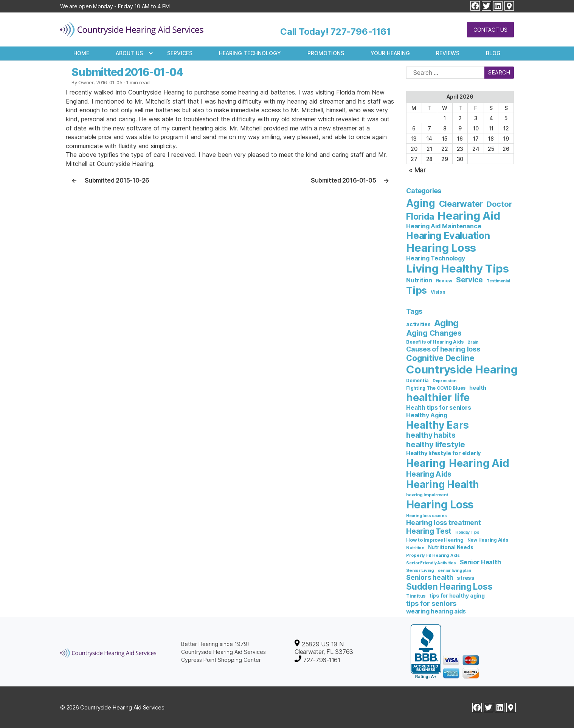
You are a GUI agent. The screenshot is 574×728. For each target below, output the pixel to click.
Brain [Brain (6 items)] (473, 342)
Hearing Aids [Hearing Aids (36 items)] (429, 474)
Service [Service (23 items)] (469, 280)
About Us (129, 53)
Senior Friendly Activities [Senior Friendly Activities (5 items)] (431, 563)
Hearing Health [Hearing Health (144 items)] (443, 484)
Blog (493, 53)
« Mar (417, 170)
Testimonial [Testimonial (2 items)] (498, 281)
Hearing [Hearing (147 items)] (426, 463)
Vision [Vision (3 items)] (438, 292)
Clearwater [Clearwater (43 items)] (461, 204)
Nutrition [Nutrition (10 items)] (419, 280)
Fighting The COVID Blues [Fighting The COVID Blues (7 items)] (436, 388)
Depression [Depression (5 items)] (444, 381)
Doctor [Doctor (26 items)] (499, 204)
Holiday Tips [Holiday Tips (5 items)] (467, 532)
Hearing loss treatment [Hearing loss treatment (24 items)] (444, 523)
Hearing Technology (250, 53)
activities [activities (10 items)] (418, 324)
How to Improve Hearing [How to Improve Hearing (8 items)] (435, 540)
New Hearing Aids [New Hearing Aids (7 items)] (488, 540)
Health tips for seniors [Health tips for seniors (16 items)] (438, 408)
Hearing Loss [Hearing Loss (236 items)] (441, 248)
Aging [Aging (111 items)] (421, 203)
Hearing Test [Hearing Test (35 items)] (429, 531)
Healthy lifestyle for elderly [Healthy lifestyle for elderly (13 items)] (444, 453)
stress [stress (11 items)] (466, 578)
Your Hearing (390, 53)
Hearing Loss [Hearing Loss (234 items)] (440, 504)
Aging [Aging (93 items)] (446, 323)
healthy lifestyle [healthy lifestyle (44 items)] (436, 444)
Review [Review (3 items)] (444, 281)
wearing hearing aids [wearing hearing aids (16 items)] (436, 611)
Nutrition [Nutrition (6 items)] (415, 548)
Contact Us (490, 30)
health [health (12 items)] (478, 388)
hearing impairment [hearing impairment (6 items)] (427, 495)
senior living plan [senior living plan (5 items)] (455, 571)
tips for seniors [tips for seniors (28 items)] (431, 603)
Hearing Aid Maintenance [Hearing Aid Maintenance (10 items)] (444, 226)
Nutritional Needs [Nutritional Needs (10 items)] (451, 547)
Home (81, 53)
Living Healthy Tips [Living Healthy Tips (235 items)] (457, 269)
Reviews (448, 53)
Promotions (326, 53)
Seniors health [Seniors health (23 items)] (430, 577)
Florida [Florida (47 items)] (420, 216)
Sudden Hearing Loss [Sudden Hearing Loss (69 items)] (449, 586)
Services (180, 53)
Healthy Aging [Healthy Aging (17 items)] (427, 415)
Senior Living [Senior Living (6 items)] (420, 570)
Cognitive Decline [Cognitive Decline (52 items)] (440, 358)
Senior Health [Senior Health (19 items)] (481, 562)
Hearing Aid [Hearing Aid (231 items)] (469, 216)
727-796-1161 (360, 32)
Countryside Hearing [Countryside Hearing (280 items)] (462, 369)
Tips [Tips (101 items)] (417, 290)
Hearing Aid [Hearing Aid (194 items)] (479, 463)
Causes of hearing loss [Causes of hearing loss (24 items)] (443, 349)
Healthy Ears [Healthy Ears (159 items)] (437, 425)
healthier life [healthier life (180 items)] (438, 397)
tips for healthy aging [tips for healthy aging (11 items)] (457, 596)
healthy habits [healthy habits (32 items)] (431, 435)
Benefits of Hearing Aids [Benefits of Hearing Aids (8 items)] (435, 342)
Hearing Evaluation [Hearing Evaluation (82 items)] (448, 235)
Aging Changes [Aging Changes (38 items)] (434, 333)
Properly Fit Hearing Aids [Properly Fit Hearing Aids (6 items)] (433, 555)
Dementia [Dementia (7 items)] (417, 380)
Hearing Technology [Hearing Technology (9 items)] (436, 258)
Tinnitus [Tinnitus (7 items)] (416, 596)
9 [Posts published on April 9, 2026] (460, 128)
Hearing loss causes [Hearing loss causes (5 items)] (426, 516)
